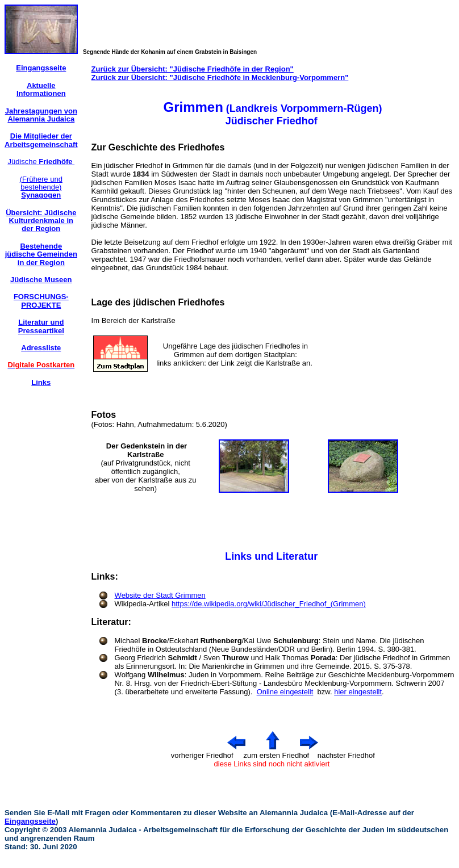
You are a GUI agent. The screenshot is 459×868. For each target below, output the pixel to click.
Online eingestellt (285, 692)
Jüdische (41, 162)
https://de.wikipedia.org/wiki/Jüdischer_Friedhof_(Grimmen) (269, 604)
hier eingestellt (358, 692)
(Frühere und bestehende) (41, 187)
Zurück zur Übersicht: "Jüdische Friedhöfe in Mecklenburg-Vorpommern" (220, 77)
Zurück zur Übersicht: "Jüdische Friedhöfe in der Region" (193, 69)
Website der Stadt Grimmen (160, 595)
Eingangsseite (30, 821)
